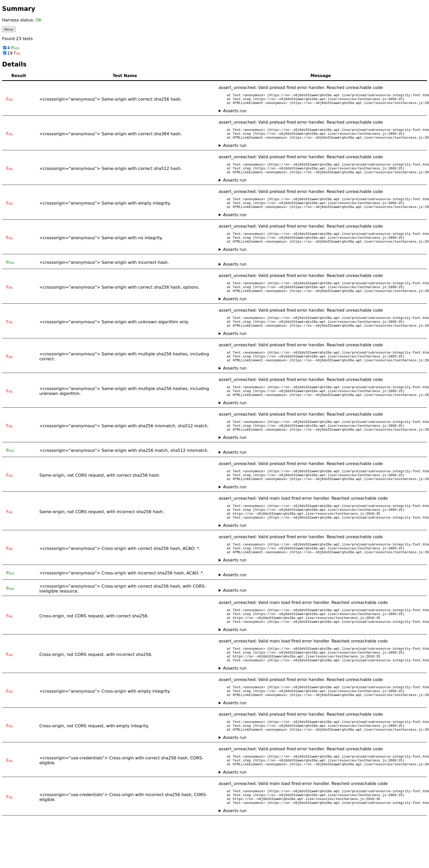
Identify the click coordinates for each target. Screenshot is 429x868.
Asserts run (235, 113)
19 (12, 53)
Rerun (9, 29)
